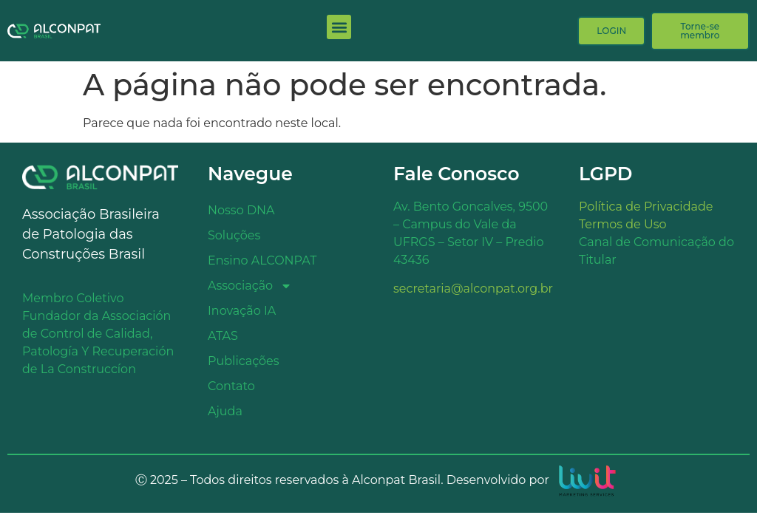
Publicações (244, 361)
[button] (339, 27)
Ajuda (225, 411)
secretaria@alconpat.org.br (473, 289)
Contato (231, 386)
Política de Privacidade (646, 207)
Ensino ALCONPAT (262, 260)
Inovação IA (242, 311)
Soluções (234, 235)
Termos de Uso (623, 224)
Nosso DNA (241, 210)
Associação (250, 286)
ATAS (223, 336)
